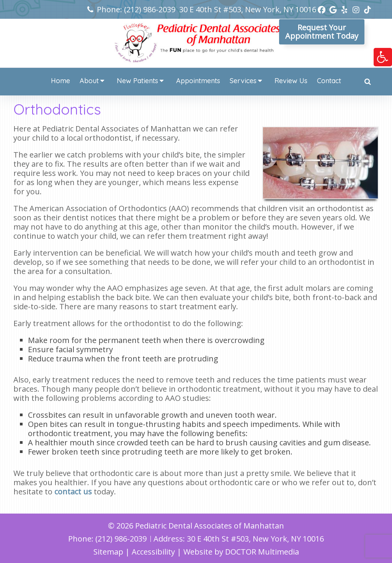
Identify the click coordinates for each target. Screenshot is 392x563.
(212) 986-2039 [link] (150, 9)
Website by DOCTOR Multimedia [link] (241, 552)
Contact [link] (329, 81)
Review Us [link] (291, 81)
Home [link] (60, 81)
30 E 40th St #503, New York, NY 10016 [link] (248, 9)
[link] (383, 57)
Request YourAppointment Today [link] (322, 32)
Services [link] (243, 81)
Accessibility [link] (153, 552)
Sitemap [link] (108, 552)
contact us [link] (73, 492)
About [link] (89, 81)
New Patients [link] (137, 81)
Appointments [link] (198, 81)
